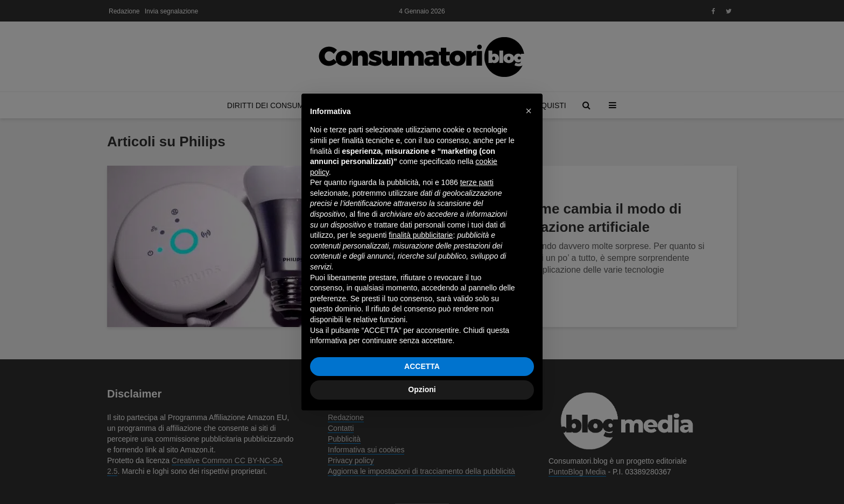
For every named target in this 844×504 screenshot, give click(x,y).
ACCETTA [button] (422, 366)
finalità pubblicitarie (421, 235)
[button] (529, 111)
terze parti (477, 182)
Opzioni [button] (422, 389)
